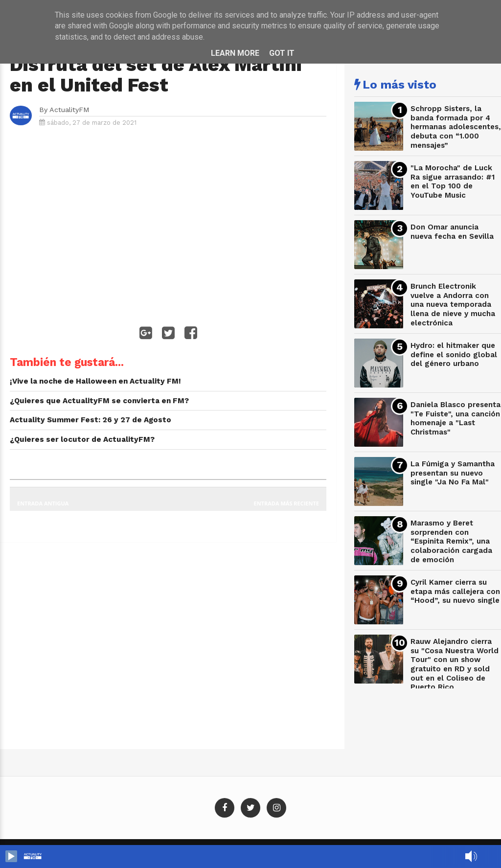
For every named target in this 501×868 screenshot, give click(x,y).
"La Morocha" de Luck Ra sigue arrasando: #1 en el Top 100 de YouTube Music (453, 182)
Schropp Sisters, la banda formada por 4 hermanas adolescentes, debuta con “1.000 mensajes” (456, 127)
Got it (282, 53)
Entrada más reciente (287, 503)
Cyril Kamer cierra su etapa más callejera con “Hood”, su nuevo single (455, 591)
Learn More (235, 53)
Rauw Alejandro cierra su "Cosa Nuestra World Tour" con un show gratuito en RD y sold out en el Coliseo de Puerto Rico (455, 664)
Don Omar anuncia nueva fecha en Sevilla (452, 232)
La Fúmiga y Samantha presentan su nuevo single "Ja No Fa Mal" (453, 473)
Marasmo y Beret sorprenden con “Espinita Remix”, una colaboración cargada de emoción (451, 541)
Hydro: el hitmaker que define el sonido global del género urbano (454, 354)
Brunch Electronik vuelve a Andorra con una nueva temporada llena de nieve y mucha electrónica (453, 305)
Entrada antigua (43, 503)
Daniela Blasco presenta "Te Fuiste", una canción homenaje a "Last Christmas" (455, 418)
